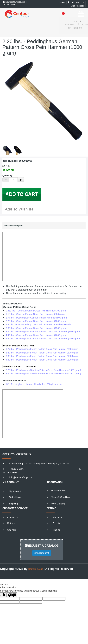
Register (81, 6)
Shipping (13, 504)
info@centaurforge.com (14, 2)
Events (56, 523)
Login (73, 6)
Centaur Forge (36, 569)
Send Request (42, 553)
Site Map (12, 530)
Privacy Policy (58, 491)
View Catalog (58, 504)
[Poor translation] (12, 595)
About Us (58, 518)
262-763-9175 (16, 469)
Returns (11, 523)
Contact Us (13, 518)
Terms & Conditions (61, 497)
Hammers (70, 25)
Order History (16, 497)
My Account (15, 491)
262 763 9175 (9, 5)
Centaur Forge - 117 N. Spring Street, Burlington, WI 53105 (39, 464)
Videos (62, 2)
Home (75, 21)
